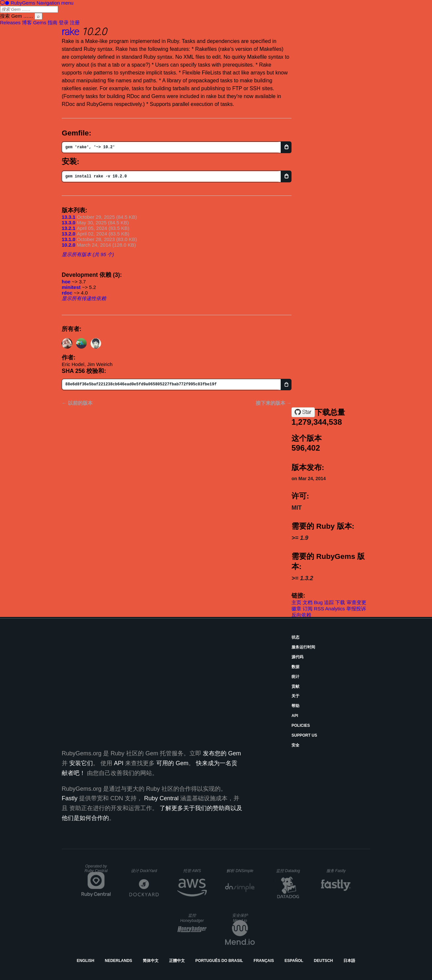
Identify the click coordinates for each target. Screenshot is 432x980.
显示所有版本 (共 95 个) (88, 254)
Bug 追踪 (324, 602)
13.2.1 (69, 228)
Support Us (304, 735)
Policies (301, 725)
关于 (295, 696)
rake (70, 32)
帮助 (295, 706)
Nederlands (118, 961)
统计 (295, 677)
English (86, 961)
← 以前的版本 (77, 403)
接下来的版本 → (274, 403)
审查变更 (356, 602)
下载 (340, 602)
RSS (319, 609)
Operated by (96, 868)
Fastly (70, 798)
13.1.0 (69, 239)
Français (264, 961)
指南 (53, 22)
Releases (10, 22)
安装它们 (81, 763)
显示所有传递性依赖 (84, 298)
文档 (308, 602)
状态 (295, 637)
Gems (40, 22)
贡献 (295, 686)
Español (294, 961)
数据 (295, 667)
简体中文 (151, 961)
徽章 (296, 609)
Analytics (335, 609)
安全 (295, 745)
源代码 (297, 657)
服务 (336, 871)
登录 (64, 22)
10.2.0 (69, 245)
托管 (192, 871)
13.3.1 (69, 217)
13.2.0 (69, 234)
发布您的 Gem (222, 753)
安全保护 (240, 918)
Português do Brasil (219, 961)
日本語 (349, 961)
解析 (240, 871)
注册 (75, 22)
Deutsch (323, 961)
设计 (144, 871)
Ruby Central (161, 798)
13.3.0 (69, 223)
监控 (288, 871)
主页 (296, 602)
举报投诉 (356, 609)
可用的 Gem (172, 763)
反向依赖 (301, 615)
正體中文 (177, 961)
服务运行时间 (303, 647)
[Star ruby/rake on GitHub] (303, 412)
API (295, 716)
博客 (27, 22)
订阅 (308, 609)
